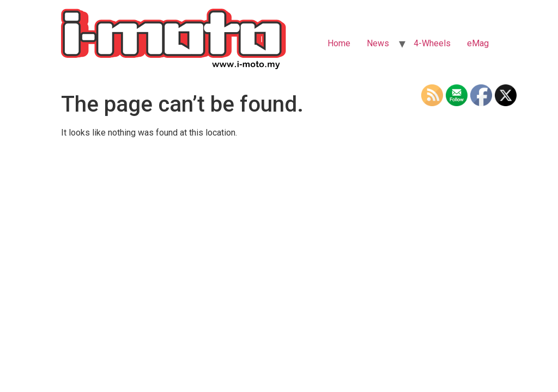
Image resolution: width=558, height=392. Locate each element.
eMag (478, 43)
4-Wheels (432, 43)
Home (339, 43)
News (378, 43)
